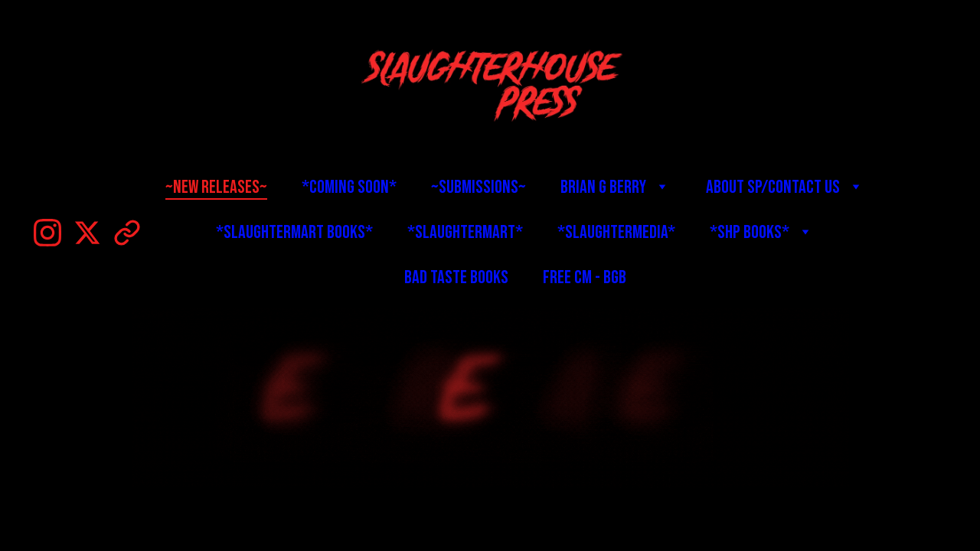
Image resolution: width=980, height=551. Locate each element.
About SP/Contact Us (773, 187)
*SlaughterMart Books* (294, 232)
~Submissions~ (479, 187)
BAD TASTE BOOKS (456, 277)
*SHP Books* (750, 232)
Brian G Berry (603, 187)
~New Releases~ (216, 187)
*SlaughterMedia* (616, 232)
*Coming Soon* (349, 187)
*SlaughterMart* (465, 232)
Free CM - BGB (585, 277)
